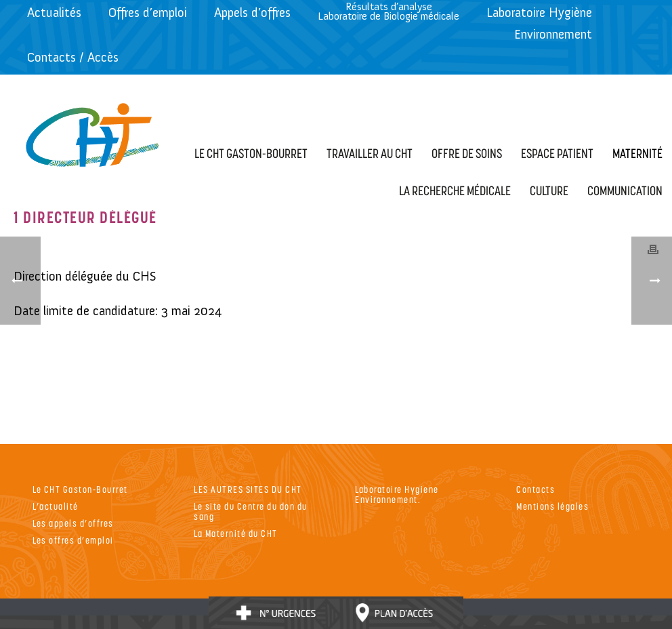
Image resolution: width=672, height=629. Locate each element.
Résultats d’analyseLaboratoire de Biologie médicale (388, 11)
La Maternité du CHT (236, 533)
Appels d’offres (252, 13)
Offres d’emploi (148, 13)
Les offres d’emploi (73, 540)
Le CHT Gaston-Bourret (80, 489)
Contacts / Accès (73, 57)
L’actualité (56, 506)
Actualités (54, 13)
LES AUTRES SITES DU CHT (248, 489)
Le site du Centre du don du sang (251, 511)
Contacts (535, 489)
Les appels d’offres (73, 523)
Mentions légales (552, 506)
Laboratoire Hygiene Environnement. (397, 494)
